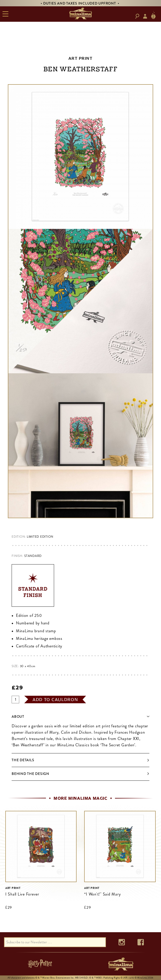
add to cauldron (55, 700)
